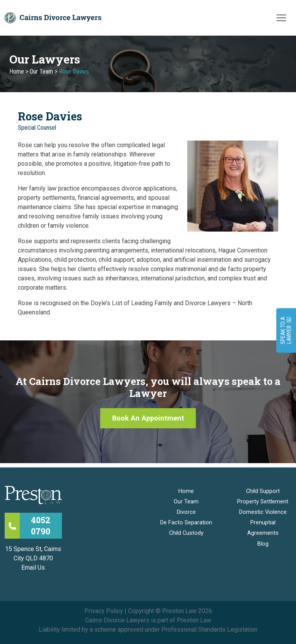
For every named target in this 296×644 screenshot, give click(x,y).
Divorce (186, 512)
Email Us (33, 568)
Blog (263, 544)
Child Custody (186, 533)
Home (17, 75)
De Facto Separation (186, 522)
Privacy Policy (104, 611)
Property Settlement (263, 501)
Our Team (41, 75)
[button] (148, 422)
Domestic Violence (263, 512)
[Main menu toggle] (281, 19)
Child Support (263, 491)
